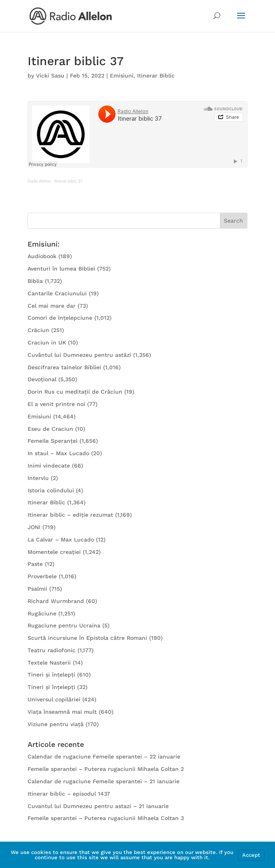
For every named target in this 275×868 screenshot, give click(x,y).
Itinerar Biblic (156, 76)
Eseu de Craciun (50, 429)
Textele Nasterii (49, 663)
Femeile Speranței (53, 441)
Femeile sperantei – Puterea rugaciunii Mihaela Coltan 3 (106, 818)
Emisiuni (122, 76)
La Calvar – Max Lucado (61, 540)
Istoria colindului (51, 490)
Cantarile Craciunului (57, 293)
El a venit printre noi (56, 404)
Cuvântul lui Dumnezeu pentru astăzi (79, 355)
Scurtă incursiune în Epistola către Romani (87, 638)
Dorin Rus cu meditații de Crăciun (75, 392)
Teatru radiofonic (52, 650)
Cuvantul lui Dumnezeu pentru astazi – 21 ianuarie (98, 806)
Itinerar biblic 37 (69, 181)
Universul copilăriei (54, 699)
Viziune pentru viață (56, 724)
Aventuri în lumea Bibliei (61, 269)
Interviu (38, 478)
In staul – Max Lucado (58, 453)
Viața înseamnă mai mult (62, 712)
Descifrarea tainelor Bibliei (64, 367)
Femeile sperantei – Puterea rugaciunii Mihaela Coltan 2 (106, 769)
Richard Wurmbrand (56, 601)
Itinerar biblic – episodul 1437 (69, 794)
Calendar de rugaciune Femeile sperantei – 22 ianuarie (104, 757)
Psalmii (37, 589)
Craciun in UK (47, 342)
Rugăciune (42, 613)
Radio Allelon (39, 181)
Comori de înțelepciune (60, 318)
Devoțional (42, 379)
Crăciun (38, 330)
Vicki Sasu (50, 76)
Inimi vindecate (49, 466)
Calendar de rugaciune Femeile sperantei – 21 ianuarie (104, 781)
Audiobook (42, 256)
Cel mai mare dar (52, 306)
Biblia (35, 281)
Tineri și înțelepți (51, 675)
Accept (251, 855)
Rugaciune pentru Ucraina (64, 625)
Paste (35, 564)
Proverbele (42, 576)
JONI (34, 527)
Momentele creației (54, 552)
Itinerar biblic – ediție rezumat (70, 515)
